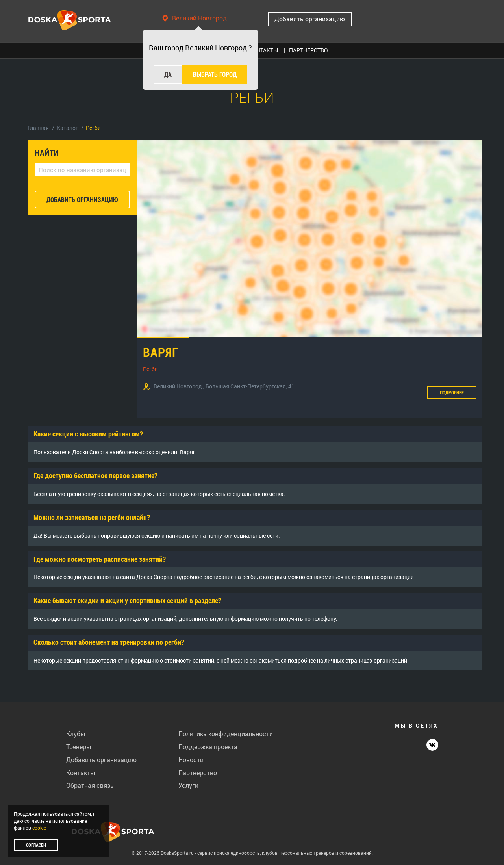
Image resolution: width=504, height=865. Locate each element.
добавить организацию (82, 200)
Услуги (188, 785)
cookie (39, 828)
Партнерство (198, 773)
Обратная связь (90, 785)
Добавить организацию (310, 19)
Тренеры (79, 747)
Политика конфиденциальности (226, 734)
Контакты (81, 773)
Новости (191, 760)
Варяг (161, 352)
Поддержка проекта (208, 747)
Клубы (76, 734)
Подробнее (452, 392)
